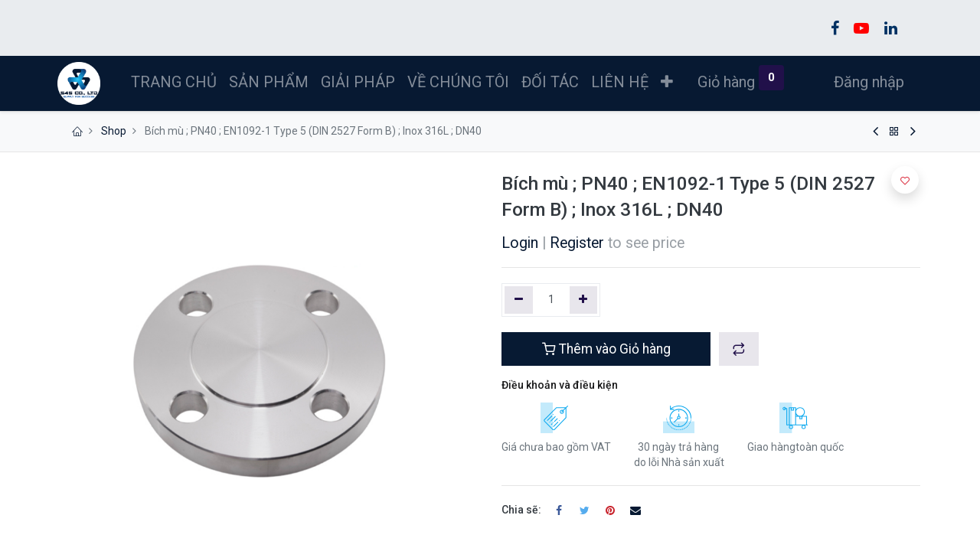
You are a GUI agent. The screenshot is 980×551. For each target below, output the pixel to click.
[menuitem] (176, 82)
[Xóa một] (519, 300)
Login (520, 243)
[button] (669, 82)
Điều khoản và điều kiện (560, 385)
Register (577, 243)
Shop (114, 131)
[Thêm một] (584, 300)
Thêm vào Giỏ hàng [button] (606, 349)
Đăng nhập (867, 82)
